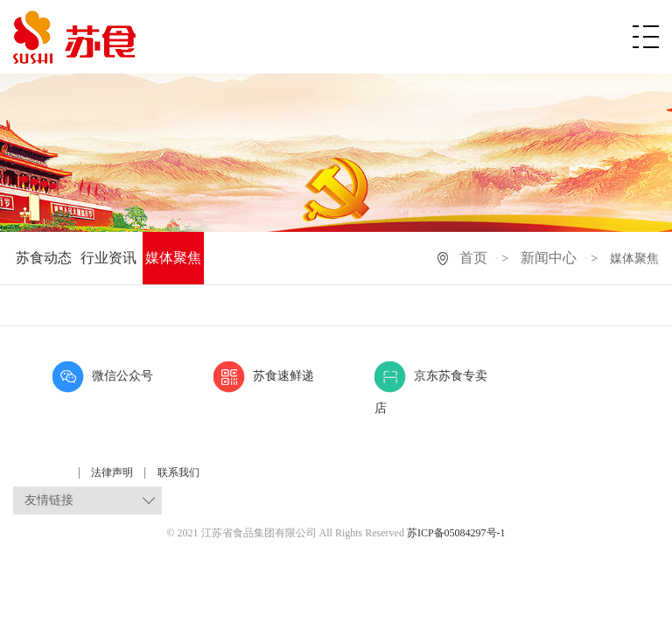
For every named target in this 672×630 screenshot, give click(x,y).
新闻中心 (549, 258)
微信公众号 (103, 376)
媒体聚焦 (173, 258)
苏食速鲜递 (264, 376)
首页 (473, 258)
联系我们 (178, 472)
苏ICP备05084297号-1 (456, 533)
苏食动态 (44, 258)
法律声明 (113, 472)
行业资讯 (108, 258)
